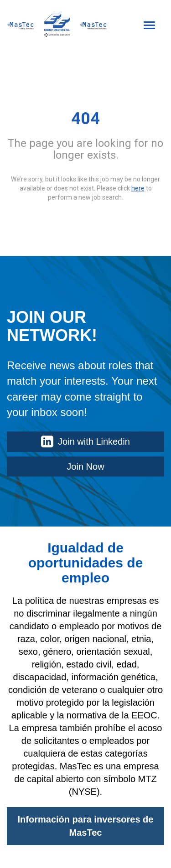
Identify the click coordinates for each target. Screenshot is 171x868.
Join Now (85, 467)
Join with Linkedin (85, 442)
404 (85, 119)
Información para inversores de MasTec (86, 826)
